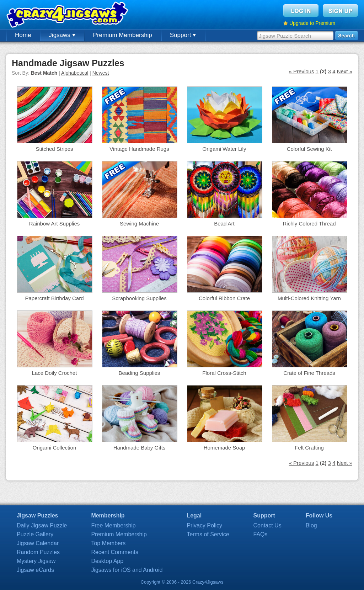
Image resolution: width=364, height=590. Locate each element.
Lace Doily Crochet (55, 373)
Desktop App (107, 561)
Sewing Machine (139, 224)
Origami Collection (55, 448)
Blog (311, 525)
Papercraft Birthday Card (54, 298)
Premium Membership (123, 35)
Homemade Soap (224, 448)
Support (183, 35)
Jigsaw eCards (35, 570)
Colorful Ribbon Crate (224, 298)
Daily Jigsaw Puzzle (42, 525)
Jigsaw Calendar (38, 543)
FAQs (261, 534)
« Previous (302, 71)
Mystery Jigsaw (36, 561)
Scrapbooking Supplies (139, 298)
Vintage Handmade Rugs (139, 149)
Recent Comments (115, 552)
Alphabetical (75, 73)
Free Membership (113, 525)
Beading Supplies (140, 373)
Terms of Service (208, 534)
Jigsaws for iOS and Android (127, 570)
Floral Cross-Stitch (224, 373)
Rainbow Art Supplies (55, 224)
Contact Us (267, 525)
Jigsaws (62, 35)
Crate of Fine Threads (309, 373)
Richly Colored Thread (309, 224)
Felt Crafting (309, 448)
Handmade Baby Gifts (140, 448)
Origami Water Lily (224, 149)
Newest (101, 73)
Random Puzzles (38, 552)
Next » (345, 71)
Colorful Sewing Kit (309, 149)
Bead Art (224, 224)
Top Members (108, 543)
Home (23, 35)
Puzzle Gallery (35, 534)
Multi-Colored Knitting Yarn (309, 298)
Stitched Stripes (54, 149)
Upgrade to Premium (312, 23)
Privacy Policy (204, 525)
